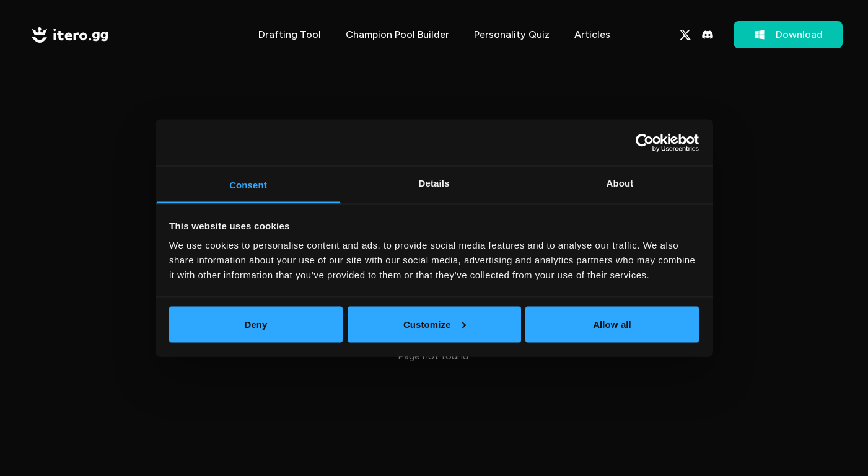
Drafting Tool (290, 34)
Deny (256, 324)
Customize (435, 324)
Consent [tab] (248, 185)
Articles (592, 34)
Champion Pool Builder (397, 34)
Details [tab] (434, 183)
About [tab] (620, 183)
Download (788, 35)
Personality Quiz (512, 34)
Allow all (612, 324)
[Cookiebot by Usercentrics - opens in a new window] (645, 143)
